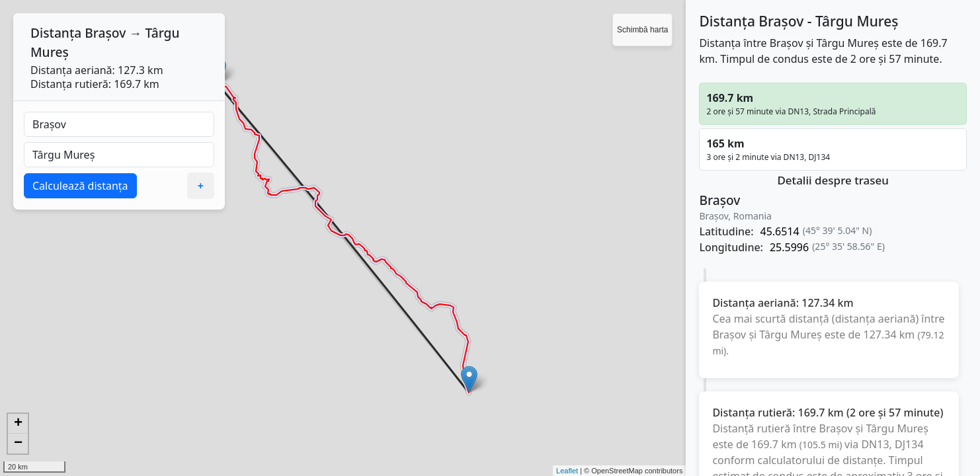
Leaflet (567, 471)
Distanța (56, 33)
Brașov (105, 33)
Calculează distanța (80, 186)
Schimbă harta (642, 30)
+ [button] (18, 424)
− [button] (18, 444)
